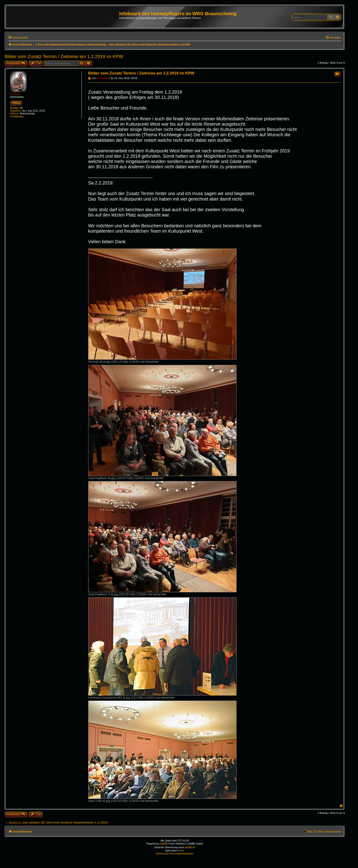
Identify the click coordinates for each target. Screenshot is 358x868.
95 (21, 108)
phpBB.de (190, 847)
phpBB (163, 844)
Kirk (182, 851)
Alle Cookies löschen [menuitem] (329, 832)
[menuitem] (334, 38)
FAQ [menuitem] (310, 832)
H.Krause (15, 94)
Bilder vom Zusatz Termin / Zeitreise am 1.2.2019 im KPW (64, 56)
